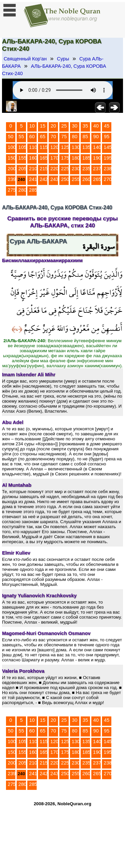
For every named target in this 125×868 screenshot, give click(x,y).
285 (33, 190)
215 (44, 169)
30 (75, 126)
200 (12, 169)
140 (97, 147)
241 (33, 179)
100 (12, 147)
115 (44, 147)
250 (65, 179)
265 (97, 179)
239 (12, 179)
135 (86, 147)
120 (54, 147)
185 (86, 158)
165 (44, 158)
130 (76, 147)
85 (85, 137)
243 (54, 179)
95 (107, 137)
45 (107, 126)
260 (86, 179)
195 (108, 158)
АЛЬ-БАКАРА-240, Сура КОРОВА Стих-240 (54, 70)
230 (76, 169)
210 (33, 169)
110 (33, 147)
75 (64, 137)
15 (43, 126)
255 (76, 179)
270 (108, 179)
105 (22, 147)
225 (65, 169)
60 (32, 137)
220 (54, 169)
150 (12, 158)
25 (64, 126)
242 (44, 179)
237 (97, 169)
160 (33, 158)
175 (65, 158)
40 (96, 126)
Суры (63, 59)
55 (21, 137)
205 (22, 169)
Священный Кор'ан (25, 59)
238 (108, 169)
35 (85, 126)
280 (22, 190)
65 (43, 137)
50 (11, 137)
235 (86, 169)
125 (65, 147)
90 (96, 137)
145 (108, 147)
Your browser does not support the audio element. (63, 90)
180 (76, 158)
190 (97, 158)
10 (32, 126)
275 (12, 190)
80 (75, 137)
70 (53, 137)
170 (54, 158)
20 (53, 126)
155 (22, 158)
